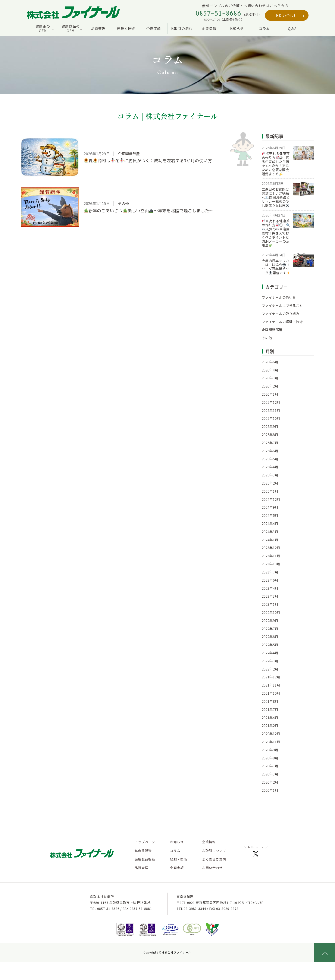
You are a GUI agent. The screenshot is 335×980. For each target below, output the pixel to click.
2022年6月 (270, 637)
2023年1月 (270, 604)
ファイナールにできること (282, 306)
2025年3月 (270, 475)
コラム (264, 28)
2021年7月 (270, 710)
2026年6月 (270, 362)
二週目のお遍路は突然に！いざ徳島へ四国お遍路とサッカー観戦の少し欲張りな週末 (276, 197)
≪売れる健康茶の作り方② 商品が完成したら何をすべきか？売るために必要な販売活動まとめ (276, 164)
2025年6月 (270, 451)
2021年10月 (271, 693)
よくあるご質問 (214, 859)
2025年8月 (270, 435)
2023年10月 (271, 564)
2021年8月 (270, 701)
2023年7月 (270, 572)
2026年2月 (270, 386)
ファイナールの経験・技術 (282, 322)
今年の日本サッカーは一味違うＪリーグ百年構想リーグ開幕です (276, 267)
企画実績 (154, 28)
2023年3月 (270, 596)
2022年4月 (270, 653)
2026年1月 (270, 394)
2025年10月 (271, 418)
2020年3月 (270, 774)
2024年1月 (270, 540)
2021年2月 (270, 726)
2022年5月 (270, 645)
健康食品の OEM (71, 28)
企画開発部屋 (272, 330)
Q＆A (292, 28)
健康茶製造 (143, 851)
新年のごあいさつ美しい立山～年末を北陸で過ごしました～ (149, 211)
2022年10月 (271, 612)
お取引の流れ (181, 28)
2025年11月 (271, 410)
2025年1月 (270, 491)
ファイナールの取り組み (281, 314)
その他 (267, 338)
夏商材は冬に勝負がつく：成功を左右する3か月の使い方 (148, 161)
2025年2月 (270, 483)
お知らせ (237, 28)
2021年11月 (271, 685)
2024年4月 (270, 524)
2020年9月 (270, 750)
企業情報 (209, 28)
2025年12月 (271, 402)
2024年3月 (270, 532)
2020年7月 (270, 766)
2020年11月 (271, 742)
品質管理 (98, 28)
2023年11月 (271, 556)
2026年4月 (270, 370)
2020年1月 (270, 790)
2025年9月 (270, 427)
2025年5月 (270, 459)
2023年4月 (270, 588)
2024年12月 (271, 499)
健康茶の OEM (43, 28)
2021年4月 (270, 718)
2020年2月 (270, 782)
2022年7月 (270, 629)
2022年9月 (270, 621)
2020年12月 (271, 734)
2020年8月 (270, 758)
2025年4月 (270, 467)
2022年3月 (270, 661)
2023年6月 (270, 580)
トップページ (145, 842)
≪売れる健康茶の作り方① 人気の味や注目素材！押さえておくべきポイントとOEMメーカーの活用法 (276, 233)
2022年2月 (270, 669)
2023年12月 (271, 548)
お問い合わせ (286, 15)
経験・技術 (179, 859)
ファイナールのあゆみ (279, 297)
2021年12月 (271, 677)
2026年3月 (270, 378)
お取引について (214, 851)
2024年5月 (270, 515)
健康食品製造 (145, 859)
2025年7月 (270, 443)
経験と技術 (126, 28)
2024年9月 (270, 507)
